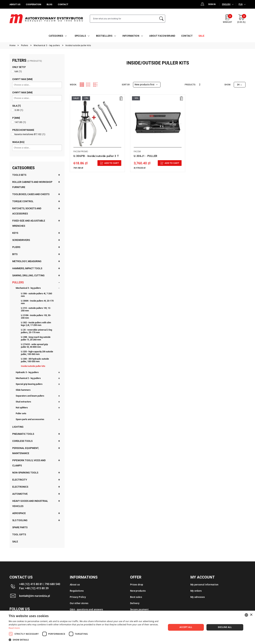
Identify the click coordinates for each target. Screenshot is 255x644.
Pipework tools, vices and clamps (29, 463)
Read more (14, 628)
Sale (15, 542)
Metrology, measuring (27, 261)
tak (18, 71)
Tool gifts (19, 534)
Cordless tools (22, 441)
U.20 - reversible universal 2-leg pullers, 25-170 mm (36, 331)
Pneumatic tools (23, 434)
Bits (15, 254)
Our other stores (79, 603)
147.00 (20, 122)
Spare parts (20, 527)
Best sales (136, 597)
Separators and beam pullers (30, 396)
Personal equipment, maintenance (26, 451)
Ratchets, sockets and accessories (27, 211)
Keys (15, 233)
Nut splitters (22, 408)
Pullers (18, 282)
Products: (190, 85)
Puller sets (21, 413)
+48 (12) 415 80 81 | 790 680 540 (40, 584)
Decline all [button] (225, 627)
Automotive (20, 494)
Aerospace (19, 513)
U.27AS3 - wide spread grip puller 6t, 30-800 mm (34, 346)
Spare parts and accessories (30, 419)
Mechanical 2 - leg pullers (28, 378)
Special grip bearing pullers (29, 384)
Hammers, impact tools (27, 268)
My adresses (198, 597)
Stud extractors (23, 402)
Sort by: (126, 85)
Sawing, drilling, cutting (28, 275)
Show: (228, 85)
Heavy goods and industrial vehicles (30, 504)
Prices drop (137, 585)
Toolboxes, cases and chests (31, 194)
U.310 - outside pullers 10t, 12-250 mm (36, 309)
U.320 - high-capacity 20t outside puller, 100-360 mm (37, 353)
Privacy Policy (78, 597)
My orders (196, 591)
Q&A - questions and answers (86, 609)
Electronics (20, 487)
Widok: (73, 85)
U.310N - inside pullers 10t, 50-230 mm (36, 317)
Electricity (20, 480)
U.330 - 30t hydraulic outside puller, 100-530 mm (35, 360)
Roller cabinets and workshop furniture (32, 185)
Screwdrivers (21, 240)
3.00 (19, 110)
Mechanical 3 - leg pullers (28, 288)
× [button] (251, 615)
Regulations (77, 591)
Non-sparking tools (25, 473)
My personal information (204, 585)
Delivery (135, 603)
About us (75, 585)
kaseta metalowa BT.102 (30, 134)
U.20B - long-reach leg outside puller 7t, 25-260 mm (36, 338)
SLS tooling (20, 520)
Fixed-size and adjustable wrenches (29, 223)
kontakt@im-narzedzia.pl (35, 596)
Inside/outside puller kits (33, 366)
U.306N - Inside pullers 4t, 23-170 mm (37, 302)
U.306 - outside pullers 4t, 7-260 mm (36, 295)
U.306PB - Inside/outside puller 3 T (96, 156)
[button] (85, 640)
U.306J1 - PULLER (145, 156)
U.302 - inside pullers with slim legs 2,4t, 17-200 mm (36, 324)
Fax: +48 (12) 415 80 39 (34, 588)
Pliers (16, 247)
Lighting (18, 427)
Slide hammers (23, 390)
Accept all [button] (186, 627)
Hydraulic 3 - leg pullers (27, 372)
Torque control (23, 201)
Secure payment (139, 609)
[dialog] (127, 627)
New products (138, 591)
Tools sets (19, 175)
